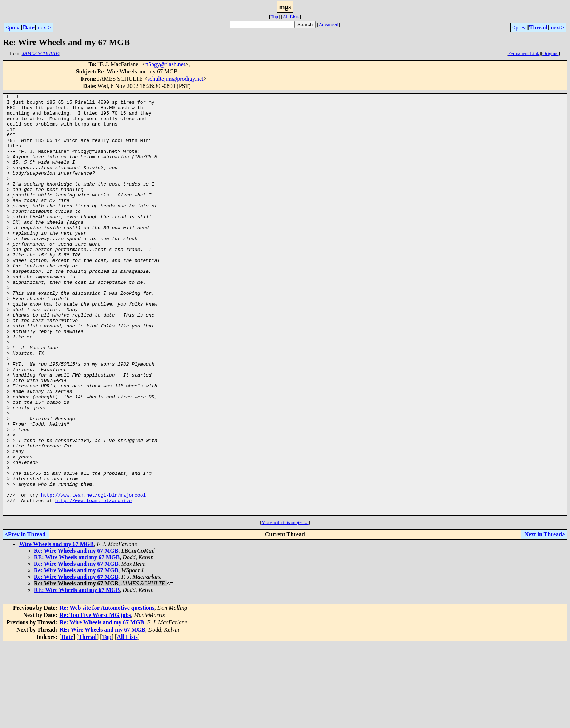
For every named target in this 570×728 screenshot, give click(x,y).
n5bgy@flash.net (165, 64)
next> (45, 27)
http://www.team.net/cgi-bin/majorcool (94, 576)
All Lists (291, 17)
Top (274, 17)
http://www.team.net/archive (94, 582)
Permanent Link (524, 53)
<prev (13, 27)
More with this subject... (285, 606)
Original (550, 53)
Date (29, 27)
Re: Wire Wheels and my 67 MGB (76, 635)
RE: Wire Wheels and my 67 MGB (77, 641)
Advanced (329, 25)
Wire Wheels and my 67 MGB (57, 628)
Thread (538, 27)
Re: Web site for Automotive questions (107, 692)
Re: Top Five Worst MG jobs (95, 699)
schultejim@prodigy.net (176, 79)
